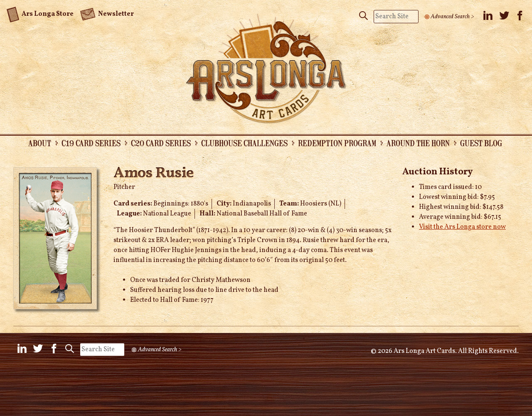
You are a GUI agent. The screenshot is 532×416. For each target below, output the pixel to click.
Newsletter (107, 13)
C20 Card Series (161, 143)
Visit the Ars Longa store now (462, 227)
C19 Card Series (91, 143)
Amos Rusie (154, 174)
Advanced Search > (452, 17)
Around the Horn (418, 143)
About (40, 143)
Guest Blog (481, 143)
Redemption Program (337, 143)
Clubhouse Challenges (244, 143)
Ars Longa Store (40, 13)
